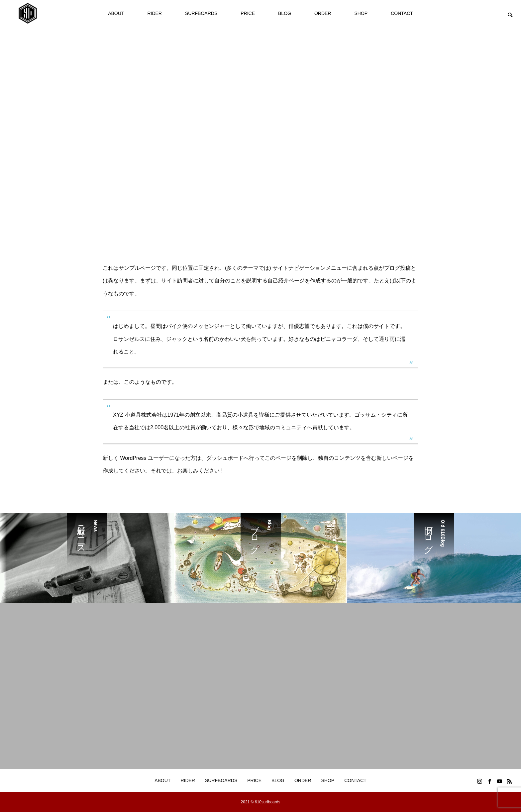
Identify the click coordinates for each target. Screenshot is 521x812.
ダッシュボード (225, 458)
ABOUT (116, 13)
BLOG (285, 13)
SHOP (361, 13)
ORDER (323, 13)
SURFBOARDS (201, 13)
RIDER (155, 13)
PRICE (248, 13)
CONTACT (402, 13)
